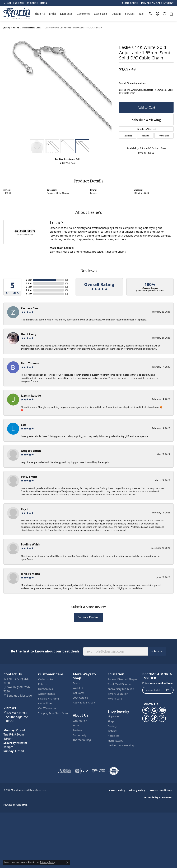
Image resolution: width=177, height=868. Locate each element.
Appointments (46, 694)
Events (77, 683)
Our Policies (45, 703)
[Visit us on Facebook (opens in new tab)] (146, 718)
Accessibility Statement (158, 797)
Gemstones (83, 14)
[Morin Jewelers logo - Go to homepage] (17, 14)
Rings (108, 252)
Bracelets (98, 252)
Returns (145, 136)
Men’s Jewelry (115, 741)
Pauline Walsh (31, 544)
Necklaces (113, 736)
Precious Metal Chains (32, 28)
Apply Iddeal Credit (84, 703)
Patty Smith (29, 477)
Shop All (40, 14)
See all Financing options (133, 83)
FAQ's (76, 725)
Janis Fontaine (31, 574)
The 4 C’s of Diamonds (120, 684)
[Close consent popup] (67, 862)
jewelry (7, 28)
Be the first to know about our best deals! (46, 651)
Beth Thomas (30, 363)
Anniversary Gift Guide (121, 689)
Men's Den (101, 14)
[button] (151, 14)
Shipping (128, 136)
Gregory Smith (31, 451)
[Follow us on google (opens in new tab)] (154, 710)
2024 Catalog (81, 698)
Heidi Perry (29, 334)
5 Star (29, 280)
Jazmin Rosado (31, 396)
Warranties (164, 136)
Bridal (52, 14)
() (66, 280)
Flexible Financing (49, 699)
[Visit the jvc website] (65, 771)
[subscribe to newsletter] (168, 690)
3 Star (29, 287)
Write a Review (88, 617)
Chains (16, 28)
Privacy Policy (137, 790)
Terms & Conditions (160, 790)
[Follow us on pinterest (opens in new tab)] (146, 710)
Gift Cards (79, 693)
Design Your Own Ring (121, 745)
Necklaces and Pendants (76, 252)
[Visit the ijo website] (99, 771)
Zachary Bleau (31, 308)
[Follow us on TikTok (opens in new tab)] (154, 718)
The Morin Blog (82, 740)
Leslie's (94, 193)
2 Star (29, 290)
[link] (14, 3)
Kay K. (25, 509)
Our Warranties (47, 708)
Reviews (78, 730)
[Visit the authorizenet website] (114, 771)
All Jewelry (113, 716)
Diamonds (66, 14)
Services (130, 14)
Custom (116, 14)
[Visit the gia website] (82, 771)
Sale (141, 14)
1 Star (29, 294)
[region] (60, 86)
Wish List (78, 688)
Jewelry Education (118, 694)
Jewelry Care (115, 699)
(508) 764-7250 (67, 163)
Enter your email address (158, 683)
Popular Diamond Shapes (122, 679)
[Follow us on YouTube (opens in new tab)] (162, 710)
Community (80, 735)
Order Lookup (46, 679)
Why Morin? (80, 721)
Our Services (46, 689)
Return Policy (117, 790)
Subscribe (157, 651)
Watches (112, 731)
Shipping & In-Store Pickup (54, 713)
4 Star (29, 283)
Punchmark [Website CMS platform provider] (22, 805)
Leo (23, 425)
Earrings (55, 252)
